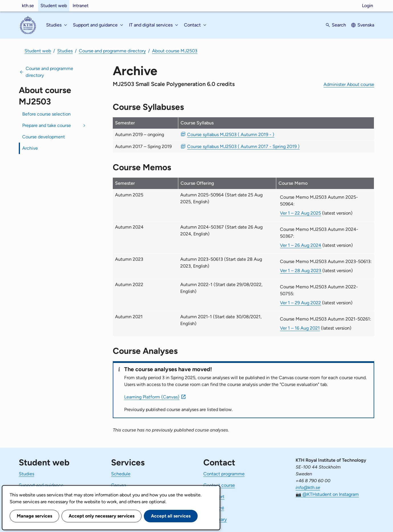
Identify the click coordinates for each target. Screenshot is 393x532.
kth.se (28, 6)
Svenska (366, 25)
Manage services (34, 516)
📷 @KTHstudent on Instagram (327, 494)
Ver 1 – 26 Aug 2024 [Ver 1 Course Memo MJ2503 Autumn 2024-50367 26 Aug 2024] (301, 245)
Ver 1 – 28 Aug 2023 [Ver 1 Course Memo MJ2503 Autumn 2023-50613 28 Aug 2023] (301, 271)
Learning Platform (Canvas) (152, 397)
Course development (44, 137)
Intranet (81, 6)
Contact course (219, 485)
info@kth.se (308, 487)
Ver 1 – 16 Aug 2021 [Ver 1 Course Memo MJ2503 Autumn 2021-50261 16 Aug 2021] (300, 328)
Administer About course (349, 84)
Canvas (118, 485)
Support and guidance (41, 485)
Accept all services (171, 516)
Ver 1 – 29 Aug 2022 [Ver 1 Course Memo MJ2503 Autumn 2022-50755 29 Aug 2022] (300, 303)
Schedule (121, 474)
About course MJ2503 (175, 51)
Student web (54, 6)
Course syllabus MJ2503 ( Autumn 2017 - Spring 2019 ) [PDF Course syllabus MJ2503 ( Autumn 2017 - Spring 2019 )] (243, 146)
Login (368, 6)
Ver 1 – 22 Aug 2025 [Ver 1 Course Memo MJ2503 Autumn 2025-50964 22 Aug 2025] (300, 213)
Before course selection (46, 114)
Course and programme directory (112, 51)
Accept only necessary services (102, 516)
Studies (65, 51)
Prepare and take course (47, 125)
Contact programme (224, 474)
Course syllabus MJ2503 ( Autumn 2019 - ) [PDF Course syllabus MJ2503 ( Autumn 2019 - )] (231, 134)
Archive (30, 148)
